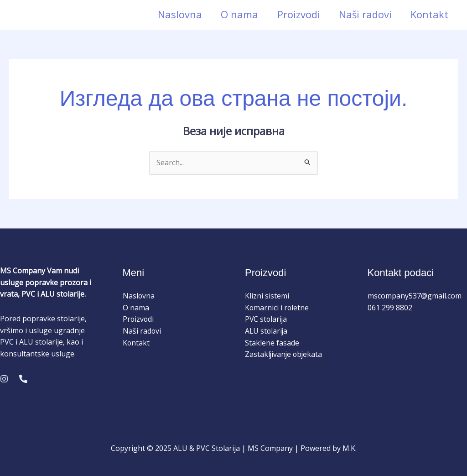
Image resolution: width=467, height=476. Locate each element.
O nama (235, 14)
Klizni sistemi (267, 296)
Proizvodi (296, 14)
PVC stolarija (267, 319)
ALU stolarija (267, 331)
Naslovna (174, 14)
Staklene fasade (272, 343)
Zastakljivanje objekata (284, 354)
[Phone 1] (23, 379)
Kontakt (429, 14)
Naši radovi (363, 14)
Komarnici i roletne (277, 308)
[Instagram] (4, 379)
